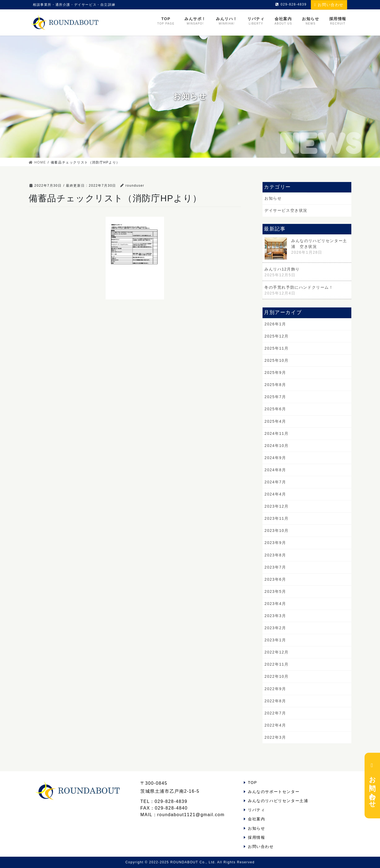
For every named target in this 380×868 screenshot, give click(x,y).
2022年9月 (275, 689)
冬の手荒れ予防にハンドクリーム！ (299, 287)
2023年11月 (277, 518)
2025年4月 (275, 421)
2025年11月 (277, 348)
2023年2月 (275, 628)
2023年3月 (275, 616)
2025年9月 (275, 373)
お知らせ (273, 198)
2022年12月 (277, 652)
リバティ (256, 810)
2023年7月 (275, 567)
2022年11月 (277, 664)
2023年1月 (275, 640)
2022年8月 (275, 701)
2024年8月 (275, 470)
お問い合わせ (329, 5)
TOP (252, 783)
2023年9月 (275, 543)
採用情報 (256, 837)
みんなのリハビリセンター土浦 (278, 801)
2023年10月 (277, 531)
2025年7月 (275, 397)
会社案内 (256, 819)
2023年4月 (275, 604)
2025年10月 (277, 360)
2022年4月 (275, 725)
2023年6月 (275, 579)
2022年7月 (275, 713)
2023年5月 (275, 591)
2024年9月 (275, 458)
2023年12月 (277, 506)
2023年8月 (275, 555)
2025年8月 (275, 385)
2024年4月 (275, 494)
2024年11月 (277, 433)
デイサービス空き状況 (286, 210)
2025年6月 (275, 409)
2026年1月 (275, 324)
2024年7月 (275, 482)
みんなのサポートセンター (274, 792)
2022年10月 (277, 676)
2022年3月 (275, 737)
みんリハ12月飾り (282, 269)
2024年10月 (277, 446)
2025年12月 (277, 336)
